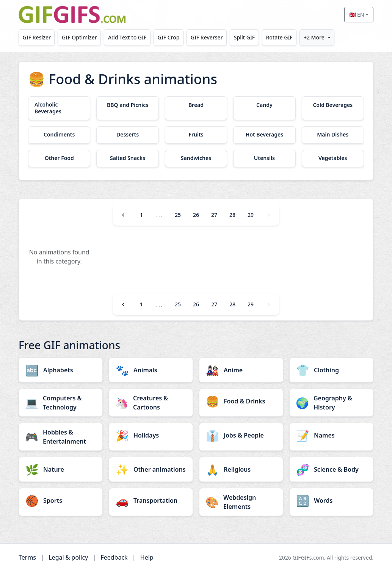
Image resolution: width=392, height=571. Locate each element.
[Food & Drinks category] (241, 401)
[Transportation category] (151, 500)
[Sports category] (61, 500)
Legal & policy (68, 557)
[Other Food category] (59, 158)
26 (196, 215)
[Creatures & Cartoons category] (151, 403)
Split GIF (244, 37)
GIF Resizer (37, 37)
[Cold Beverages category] (333, 105)
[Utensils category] (264, 158)
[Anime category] (241, 370)
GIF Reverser (207, 37)
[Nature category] (61, 469)
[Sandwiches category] (196, 158)
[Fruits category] (196, 135)
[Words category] (331, 500)
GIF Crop (169, 37)
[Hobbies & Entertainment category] (61, 437)
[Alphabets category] (61, 370)
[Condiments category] (59, 135)
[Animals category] (151, 370)
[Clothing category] (331, 370)
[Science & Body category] (331, 469)
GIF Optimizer (79, 37)
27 (214, 215)
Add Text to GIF (127, 37)
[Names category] (331, 435)
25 (178, 215)
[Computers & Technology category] (61, 403)
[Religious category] (241, 469)
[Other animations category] (151, 469)
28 (232, 215)
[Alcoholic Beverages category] (59, 108)
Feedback (114, 557)
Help (147, 557)
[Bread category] (196, 105)
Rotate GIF (279, 37)
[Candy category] (264, 105)
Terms (27, 557)
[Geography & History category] (331, 403)
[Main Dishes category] (333, 135)
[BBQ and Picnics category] (127, 105)
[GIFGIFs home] (72, 15)
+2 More (314, 37)
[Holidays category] (151, 435)
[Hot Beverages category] (264, 135)
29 (251, 215)
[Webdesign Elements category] (241, 502)
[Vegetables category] (333, 158)
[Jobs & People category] (241, 435)
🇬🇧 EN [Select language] (357, 15)
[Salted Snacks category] (127, 158)
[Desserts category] (127, 135)
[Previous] (123, 215)
